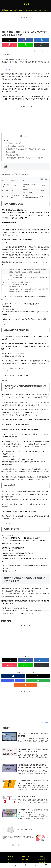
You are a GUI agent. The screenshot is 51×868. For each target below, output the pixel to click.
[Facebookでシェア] (25, 40)
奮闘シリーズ (25, 859)
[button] (42, 45)
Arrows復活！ (12, 152)
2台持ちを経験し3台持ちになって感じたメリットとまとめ (25, 158)
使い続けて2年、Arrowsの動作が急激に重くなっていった (26, 149)
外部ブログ (42, 859)
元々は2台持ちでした (14, 143)
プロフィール (26, 857)
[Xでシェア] (10, 40)
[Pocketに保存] (10, 45)
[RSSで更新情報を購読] (25, 685)
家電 (10, 859)
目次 (22, 136)
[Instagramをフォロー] (13, 680)
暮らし (42, 857)
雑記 (9, 621)
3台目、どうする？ (14, 155)
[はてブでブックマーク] (42, 40)
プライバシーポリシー (26, 862)
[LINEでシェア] (25, 45)
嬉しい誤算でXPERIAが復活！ (17, 146)
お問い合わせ (42, 862)
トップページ (10, 857)
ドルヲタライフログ (8, 69)
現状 (7, 140)
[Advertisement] (25, 23)
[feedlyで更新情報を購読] (38, 680)
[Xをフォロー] (38, 676)
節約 (4, 621)
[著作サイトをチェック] (13, 676)
